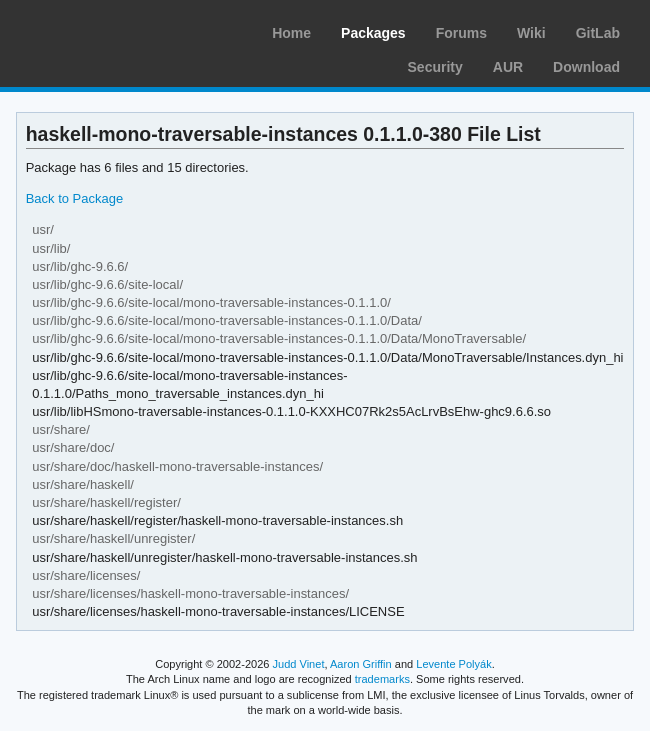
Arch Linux (110, 30)
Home (291, 33)
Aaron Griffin (361, 664)
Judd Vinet (299, 664)
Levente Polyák (453, 664)
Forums (461, 33)
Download (586, 67)
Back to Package (74, 198)
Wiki (531, 33)
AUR (508, 67)
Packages (373, 33)
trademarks (382, 679)
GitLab (598, 33)
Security (435, 67)
